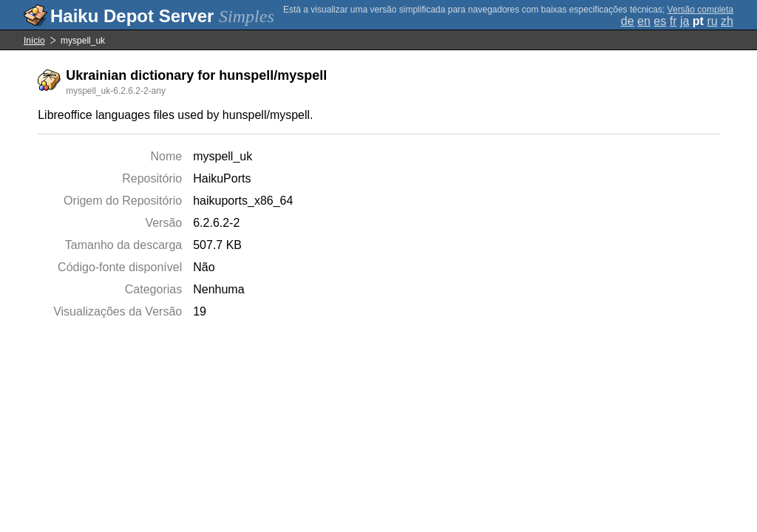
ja (685, 21)
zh (727, 21)
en (644, 21)
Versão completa (700, 10)
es (660, 21)
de (628, 21)
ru (712, 21)
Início (34, 41)
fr (673, 21)
